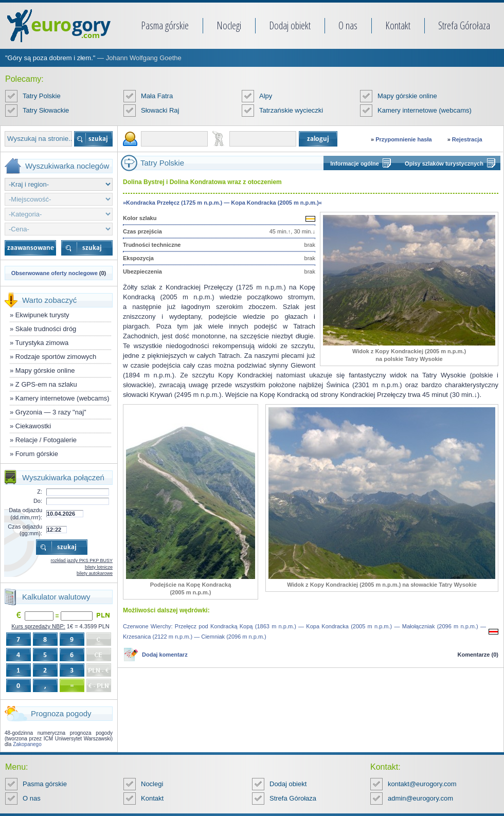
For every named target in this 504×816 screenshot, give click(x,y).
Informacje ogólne (355, 164)
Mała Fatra (157, 96)
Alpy (266, 96)
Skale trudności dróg (46, 329)
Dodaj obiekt (290, 25)
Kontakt (398, 25)
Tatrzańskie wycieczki (291, 110)
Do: (38, 501)
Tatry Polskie (42, 96)
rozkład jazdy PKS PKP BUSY (82, 560)
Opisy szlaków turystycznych (444, 164)
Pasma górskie (165, 25)
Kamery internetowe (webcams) (425, 110)
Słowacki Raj (160, 110)
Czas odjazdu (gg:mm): (25, 530)
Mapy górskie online (407, 96)
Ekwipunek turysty (42, 315)
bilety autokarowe (95, 573)
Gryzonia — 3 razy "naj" (51, 412)
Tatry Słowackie (46, 110)
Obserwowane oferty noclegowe (55, 273)
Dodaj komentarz (165, 655)
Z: (40, 492)
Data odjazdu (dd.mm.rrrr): (25, 513)
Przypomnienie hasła (403, 139)
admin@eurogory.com (420, 798)
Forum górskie (37, 454)
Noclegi (229, 25)
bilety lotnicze (99, 567)
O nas (348, 25)
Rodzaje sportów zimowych (56, 357)
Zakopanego (27, 744)
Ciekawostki (33, 426)
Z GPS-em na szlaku (46, 384)
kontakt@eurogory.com (422, 784)
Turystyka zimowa (42, 343)
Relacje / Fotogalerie (46, 440)
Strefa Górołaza (464, 25)
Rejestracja (467, 139)
